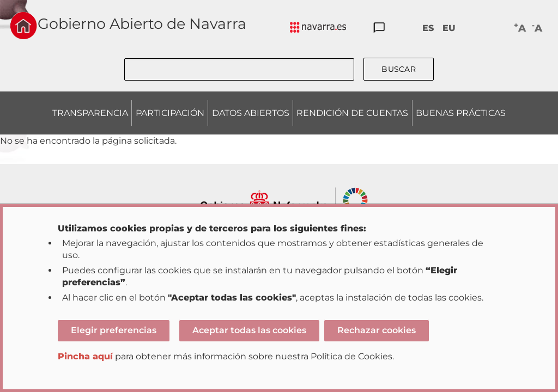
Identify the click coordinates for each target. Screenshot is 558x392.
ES (428, 28)
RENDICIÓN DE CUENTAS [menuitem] (352, 113)
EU (449, 28)
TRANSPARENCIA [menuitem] (90, 113)
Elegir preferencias (114, 330)
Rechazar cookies (377, 330)
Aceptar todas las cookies (249, 330)
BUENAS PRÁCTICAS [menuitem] (461, 113)
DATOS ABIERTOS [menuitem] (251, 113)
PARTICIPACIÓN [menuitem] (170, 113)
